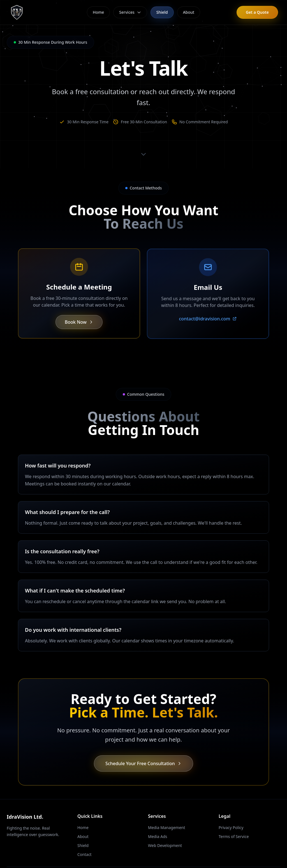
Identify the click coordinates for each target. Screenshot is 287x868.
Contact (85, 854)
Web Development (165, 845)
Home (98, 12)
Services (130, 12)
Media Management (167, 828)
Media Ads (158, 836)
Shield (162, 12)
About (189, 12)
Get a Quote (257, 12)
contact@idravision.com (208, 324)
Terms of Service (234, 836)
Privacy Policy (231, 828)
